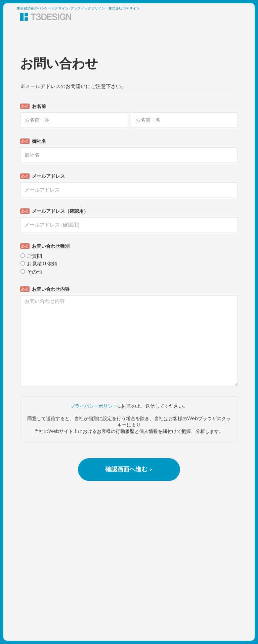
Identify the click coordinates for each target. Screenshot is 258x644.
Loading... (129, 277)
